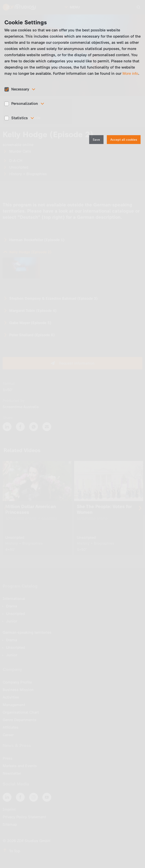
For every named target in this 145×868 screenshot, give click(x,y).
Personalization (25, 104)
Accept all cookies (124, 140)
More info (130, 74)
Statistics (20, 118)
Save (96, 140)
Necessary (20, 89)
